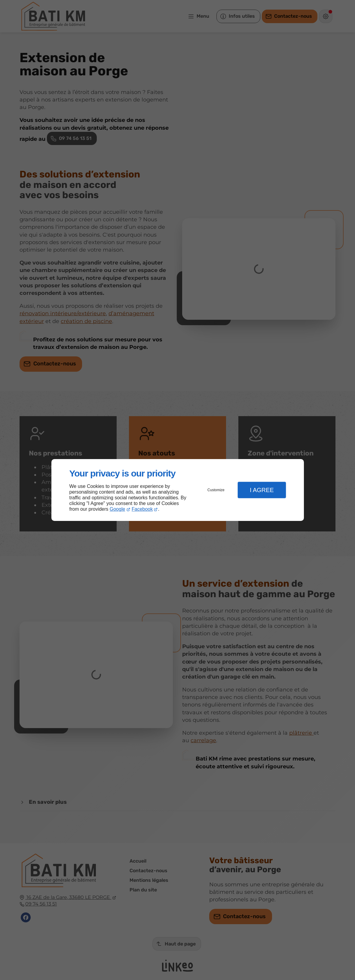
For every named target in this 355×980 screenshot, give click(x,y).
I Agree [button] (262, 490)
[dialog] (178, 490)
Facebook (142, 509)
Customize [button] (216, 490)
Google (118, 509)
